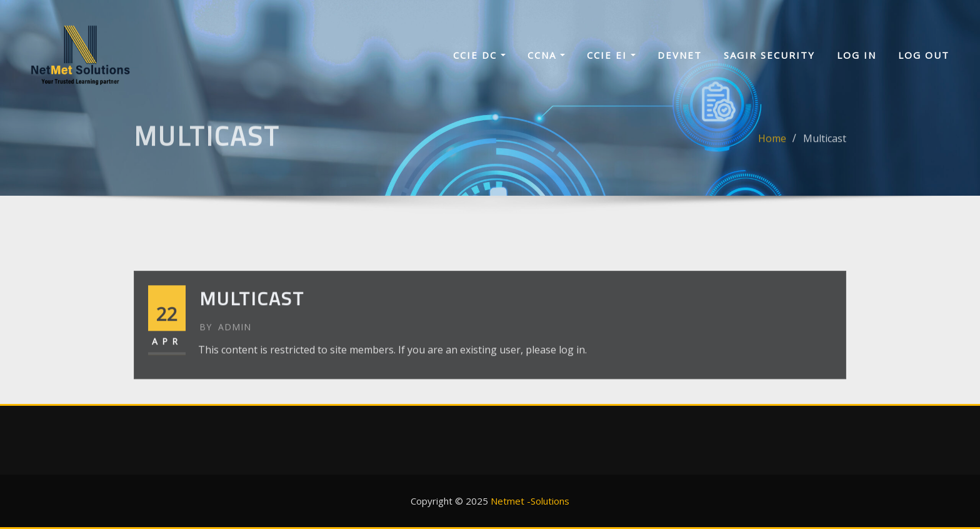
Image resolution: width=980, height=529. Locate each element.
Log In (857, 55)
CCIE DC (479, 55)
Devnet (680, 55)
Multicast (825, 144)
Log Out (924, 55)
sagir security (769, 55)
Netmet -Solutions (530, 501)
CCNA (546, 55)
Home (772, 144)
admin (225, 345)
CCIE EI (611, 55)
